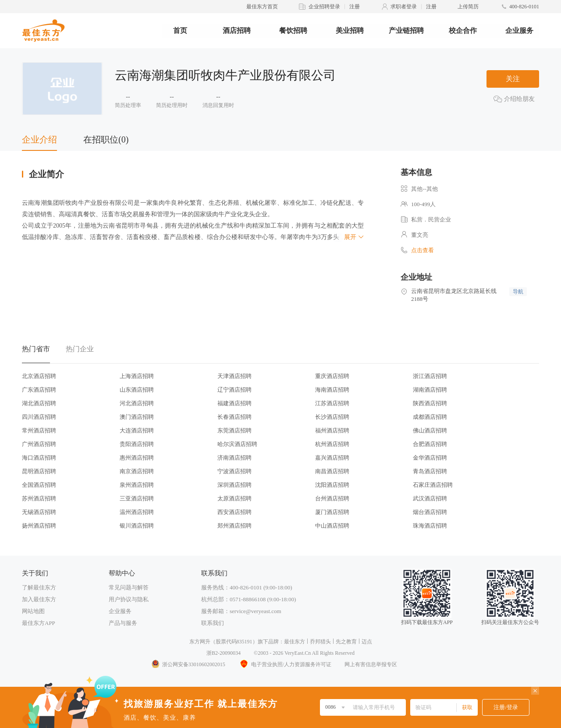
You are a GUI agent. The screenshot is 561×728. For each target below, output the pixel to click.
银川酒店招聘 (137, 526)
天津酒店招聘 (234, 376)
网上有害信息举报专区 (371, 664)
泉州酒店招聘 (137, 485)
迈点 (367, 642)
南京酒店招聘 (137, 471)
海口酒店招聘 (39, 458)
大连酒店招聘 (137, 430)
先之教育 (346, 642)
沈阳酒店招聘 (332, 485)
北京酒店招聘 (39, 376)
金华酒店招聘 (430, 458)
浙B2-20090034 (224, 653)
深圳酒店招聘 (234, 485)
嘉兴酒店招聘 (332, 458)
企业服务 (519, 30)
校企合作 (463, 30)
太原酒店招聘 (234, 498)
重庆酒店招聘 (332, 376)
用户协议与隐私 (129, 599)
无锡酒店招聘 (39, 512)
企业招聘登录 (324, 7)
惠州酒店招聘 (137, 458)
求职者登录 (404, 7)
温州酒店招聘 (137, 512)
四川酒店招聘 (39, 417)
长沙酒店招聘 (332, 417)
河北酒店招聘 (137, 403)
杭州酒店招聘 (332, 444)
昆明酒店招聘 (39, 471)
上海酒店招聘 (137, 376)
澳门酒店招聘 (137, 417)
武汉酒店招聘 (430, 498)
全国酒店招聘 (39, 485)
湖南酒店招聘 (430, 390)
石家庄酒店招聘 (433, 485)
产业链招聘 (406, 30)
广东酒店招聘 (39, 390)
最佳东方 (295, 642)
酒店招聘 (237, 30)
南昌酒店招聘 (332, 471)
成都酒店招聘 (430, 417)
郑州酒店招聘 (234, 526)
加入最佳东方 (39, 599)
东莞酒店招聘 (234, 430)
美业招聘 (350, 30)
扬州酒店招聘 (39, 526)
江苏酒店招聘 (332, 403)
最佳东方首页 (262, 7)
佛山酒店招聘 (430, 430)
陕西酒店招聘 (430, 403)
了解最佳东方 (39, 587)
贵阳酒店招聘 (137, 444)
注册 (355, 7)
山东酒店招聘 (137, 390)
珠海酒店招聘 (430, 526)
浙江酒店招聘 (430, 376)
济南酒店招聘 (234, 458)
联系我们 (213, 623)
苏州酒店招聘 (39, 498)
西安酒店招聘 (234, 512)
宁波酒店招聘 (234, 471)
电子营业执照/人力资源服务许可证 (285, 664)
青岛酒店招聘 (430, 471)
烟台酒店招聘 (430, 512)
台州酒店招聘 (332, 498)
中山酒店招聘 (332, 526)
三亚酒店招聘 (137, 498)
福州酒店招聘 (332, 430)
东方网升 (200, 642)
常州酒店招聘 (39, 430)
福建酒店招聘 (234, 403)
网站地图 (33, 611)
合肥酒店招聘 (430, 444)
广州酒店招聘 (39, 444)
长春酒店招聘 (234, 417)
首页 (180, 30)
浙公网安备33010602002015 (188, 664)
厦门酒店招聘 (332, 512)
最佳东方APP (39, 623)
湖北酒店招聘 (39, 403)
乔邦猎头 (320, 642)
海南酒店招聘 (332, 390)
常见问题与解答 (129, 587)
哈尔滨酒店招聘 (237, 444)
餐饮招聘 (293, 30)
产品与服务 (123, 623)
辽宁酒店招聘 (234, 390)
